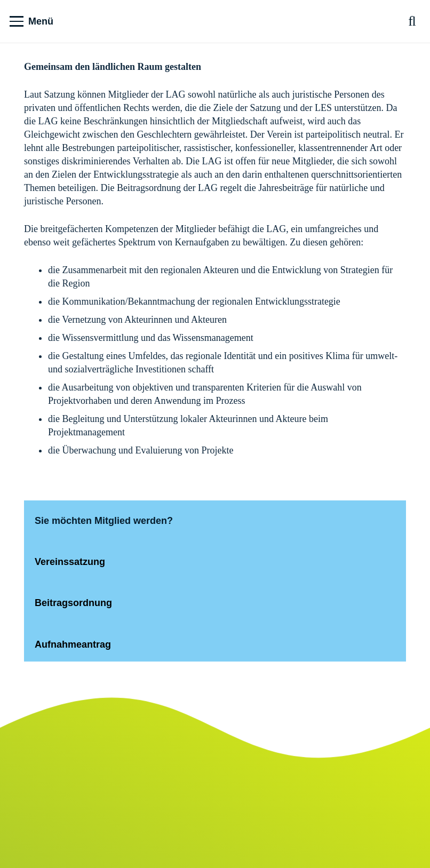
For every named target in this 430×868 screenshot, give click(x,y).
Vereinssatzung (70, 562)
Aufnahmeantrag (74, 644)
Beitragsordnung (73, 603)
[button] (32, 21)
